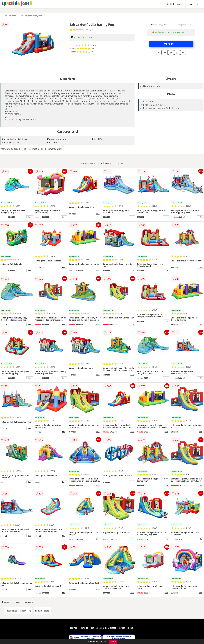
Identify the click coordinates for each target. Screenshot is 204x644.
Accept (113, 642)
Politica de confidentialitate (103, 628)
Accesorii (195, 4)
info (30, 217)
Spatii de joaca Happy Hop (31, 16)
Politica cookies (125, 628)
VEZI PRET (171, 44)
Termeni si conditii (79, 628)
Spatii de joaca (173, 4)
